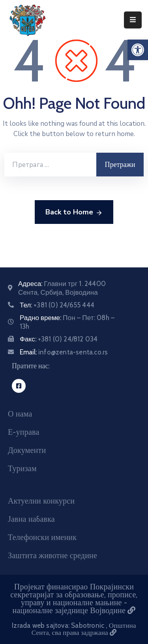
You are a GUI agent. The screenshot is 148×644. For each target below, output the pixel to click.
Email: (64, 352)
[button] (138, 50)
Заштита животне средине (52, 555)
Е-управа (23, 432)
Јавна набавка (31, 519)
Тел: (57, 305)
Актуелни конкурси (41, 501)
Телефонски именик (42, 537)
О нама (20, 414)
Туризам (22, 468)
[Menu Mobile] (133, 20)
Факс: (59, 339)
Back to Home (74, 212)
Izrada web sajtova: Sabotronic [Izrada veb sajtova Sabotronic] (59, 625)
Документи (27, 450)
